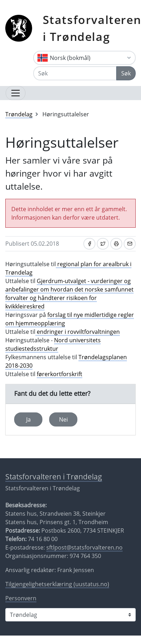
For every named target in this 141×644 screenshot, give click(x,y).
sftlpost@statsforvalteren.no (84, 547)
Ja (28, 419)
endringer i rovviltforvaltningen (78, 332)
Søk (126, 73)
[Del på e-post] (130, 244)
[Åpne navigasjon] (16, 93)
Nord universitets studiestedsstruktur (53, 344)
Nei (63, 419)
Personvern (21, 598)
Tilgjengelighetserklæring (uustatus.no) (57, 584)
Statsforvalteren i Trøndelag (54, 477)
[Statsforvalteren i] (70, 615)
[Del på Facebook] (89, 244)
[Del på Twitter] (103, 244)
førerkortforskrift (60, 374)
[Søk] (75, 73)
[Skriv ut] (116, 244)
